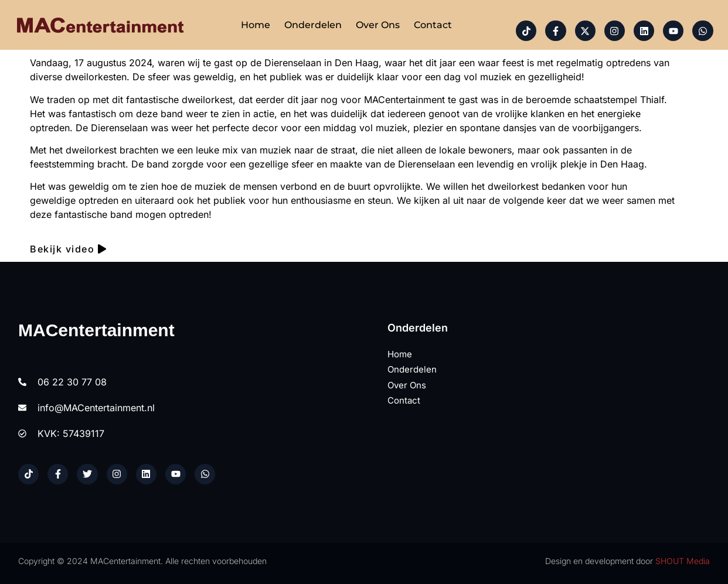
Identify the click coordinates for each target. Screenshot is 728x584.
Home (256, 25)
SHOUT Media (683, 561)
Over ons (378, 25)
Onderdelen (313, 25)
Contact (433, 25)
